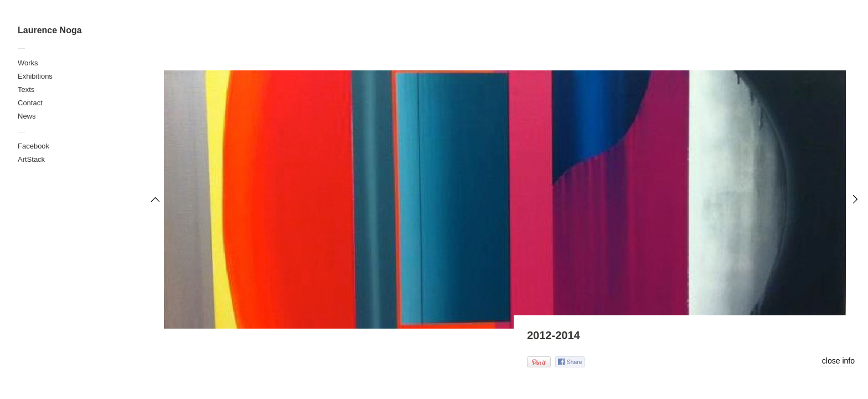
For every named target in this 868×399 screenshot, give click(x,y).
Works (28, 63)
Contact (30, 103)
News (27, 116)
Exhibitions (35, 76)
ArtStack (31, 159)
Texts (26, 89)
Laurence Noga (50, 30)
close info (838, 361)
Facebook (33, 146)
